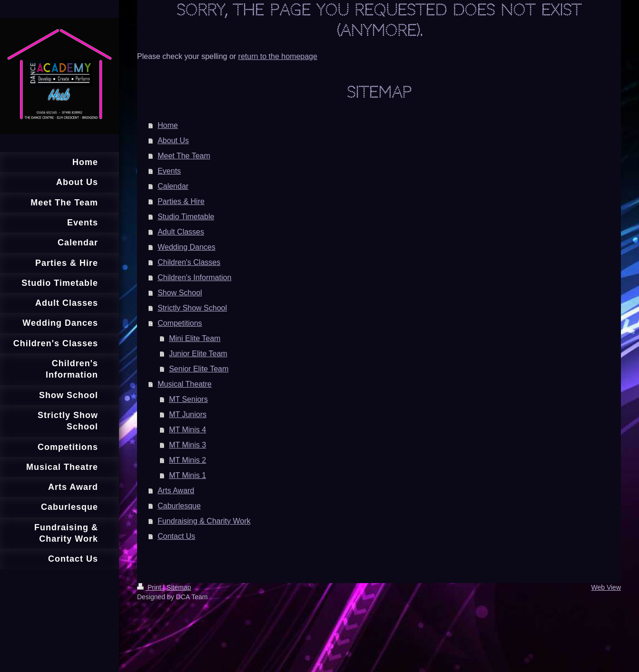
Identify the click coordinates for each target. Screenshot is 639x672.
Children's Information (194, 278)
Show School (180, 293)
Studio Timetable (186, 217)
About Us (173, 141)
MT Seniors (188, 399)
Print (150, 587)
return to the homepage (278, 56)
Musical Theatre (185, 384)
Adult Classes (181, 232)
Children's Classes (189, 262)
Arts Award (176, 491)
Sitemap (179, 587)
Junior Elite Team (198, 354)
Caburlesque (179, 506)
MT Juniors (188, 414)
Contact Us (176, 536)
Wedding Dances (187, 247)
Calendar (173, 186)
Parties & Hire (181, 201)
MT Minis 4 (187, 430)
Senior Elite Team (199, 369)
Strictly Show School (192, 308)
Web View (606, 587)
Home (168, 125)
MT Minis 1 (187, 475)
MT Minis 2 (187, 460)
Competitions (180, 323)
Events (169, 171)
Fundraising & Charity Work (204, 521)
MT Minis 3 (187, 445)
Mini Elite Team (195, 338)
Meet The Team (184, 156)
